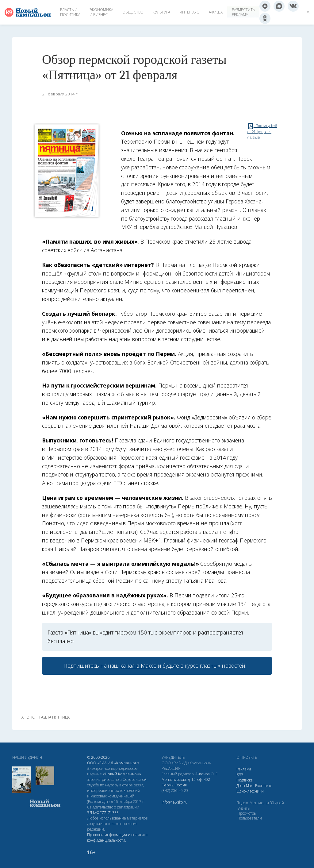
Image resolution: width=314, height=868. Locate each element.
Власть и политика (70, 12)
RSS (240, 775)
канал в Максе (138, 665)
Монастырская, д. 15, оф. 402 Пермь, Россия (186, 782)
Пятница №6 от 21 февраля (262, 131)
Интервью (190, 12)
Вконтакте (264, 786)
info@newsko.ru (174, 802)
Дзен (241, 786)
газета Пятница (54, 717)
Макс (250, 786)
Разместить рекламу (243, 12)
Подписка (245, 780)
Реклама (244, 769)
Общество (133, 12)
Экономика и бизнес (101, 12)
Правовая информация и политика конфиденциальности (117, 837)
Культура (161, 12)
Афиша (216, 12)
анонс (28, 717)
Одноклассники (250, 791)
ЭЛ (103, 813)
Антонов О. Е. (207, 774)
